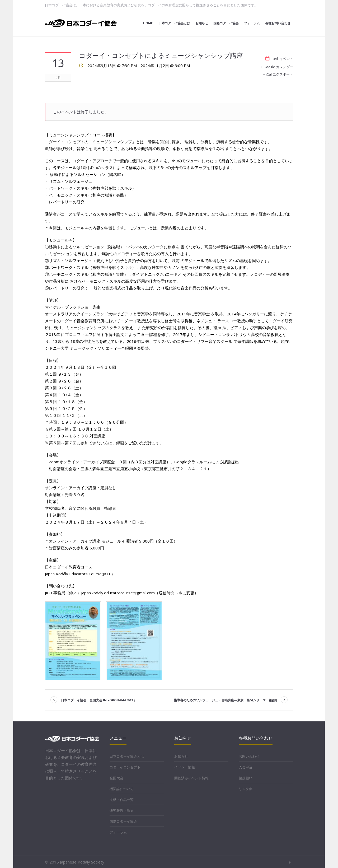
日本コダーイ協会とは (127, 756)
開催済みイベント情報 (191, 778)
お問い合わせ (249, 756)
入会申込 (246, 767)
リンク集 (246, 789)
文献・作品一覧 (122, 800)
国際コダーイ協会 (123, 821)
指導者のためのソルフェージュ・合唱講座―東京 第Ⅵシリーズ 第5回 (225, 700)
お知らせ (181, 756)
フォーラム (118, 832)
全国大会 (116, 778)
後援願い (246, 778)
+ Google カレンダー (277, 67)
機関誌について (122, 789)
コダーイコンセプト (125, 767)
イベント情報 (185, 767)
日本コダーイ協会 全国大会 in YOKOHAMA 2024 (98, 700)
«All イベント (283, 59)
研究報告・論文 (122, 810)
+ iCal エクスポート (278, 74)
